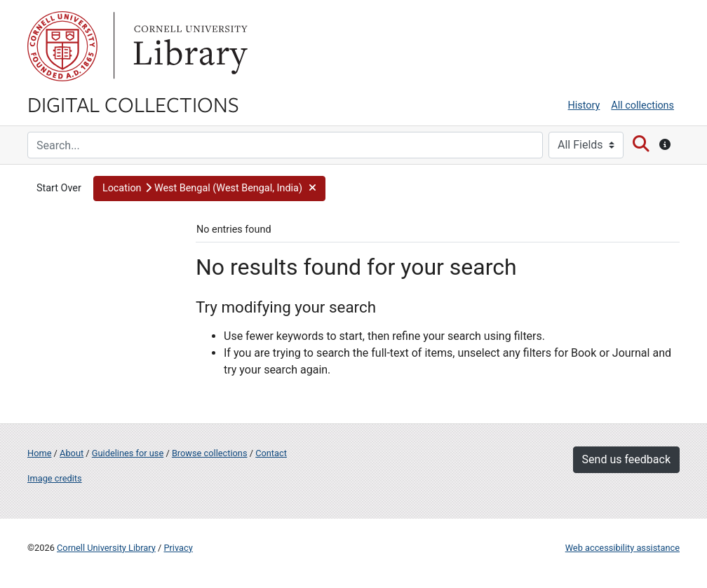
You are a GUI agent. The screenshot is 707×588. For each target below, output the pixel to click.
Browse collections (210, 453)
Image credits (55, 478)
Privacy (178, 548)
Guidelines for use (128, 453)
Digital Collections (133, 104)
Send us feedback (626, 459)
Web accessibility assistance (622, 548)
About (72, 453)
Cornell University (62, 46)
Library (189, 46)
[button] (209, 189)
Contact (271, 453)
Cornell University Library (106, 548)
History (584, 105)
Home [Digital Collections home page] (39, 453)
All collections (642, 105)
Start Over (59, 188)
